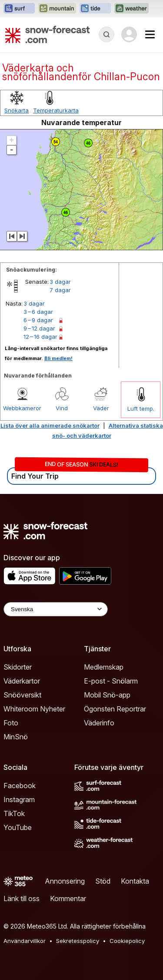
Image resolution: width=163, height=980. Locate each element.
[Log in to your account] (129, 34)
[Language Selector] (56, 609)
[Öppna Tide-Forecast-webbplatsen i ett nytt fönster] (95, 9)
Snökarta (17, 110)
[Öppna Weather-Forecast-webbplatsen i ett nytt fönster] (131, 9)
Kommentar (68, 898)
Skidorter (18, 667)
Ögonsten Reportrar (115, 709)
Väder (101, 408)
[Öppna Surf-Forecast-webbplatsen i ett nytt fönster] (19, 9)
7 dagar (60, 290)
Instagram (19, 800)
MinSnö (16, 737)
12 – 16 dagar (40, 337)
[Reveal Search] (106, 34)
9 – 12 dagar (39, 328)
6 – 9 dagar (38, 320)
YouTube (18, 827)
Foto (11, 723)
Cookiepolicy (127, 941)
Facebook (20, 786)
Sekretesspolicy (78, 941)
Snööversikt (22, 695)
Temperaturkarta (56, 110)
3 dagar (60, 282)
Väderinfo (99, 723)
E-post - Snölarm (111, 681)
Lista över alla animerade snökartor (50, 425)
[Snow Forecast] (47, 34)
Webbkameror (22, 408)
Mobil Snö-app (107, 695)
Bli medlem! (58, 358)
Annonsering (65, 881)
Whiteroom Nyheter (34, 709)
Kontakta (135, 881)
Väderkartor (22, 681)
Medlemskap (104, 667)
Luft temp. (141, 408)
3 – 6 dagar (38, 312)
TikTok (14, 813)
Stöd (103, 881)
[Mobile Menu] (150, 34)
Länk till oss (22, 898)
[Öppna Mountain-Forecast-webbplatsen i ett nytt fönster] (57, 9)
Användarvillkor (25, 941)
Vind (62, 408)
